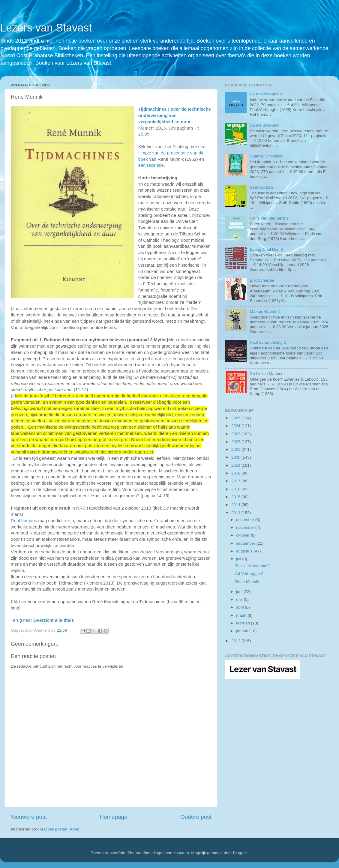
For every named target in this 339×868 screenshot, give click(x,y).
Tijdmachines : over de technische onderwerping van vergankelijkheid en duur (175, 115)
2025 (236, 418)
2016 (236, 489)
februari (244, 623)
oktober (243, 535)
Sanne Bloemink (264, 125)
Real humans (24, 521)
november (246, 527)
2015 (236, 497)
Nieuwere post (29, 817)
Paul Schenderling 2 (268, 342)
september (246, 543)
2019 (236, 465)
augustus (245, 551)
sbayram (181, 853)
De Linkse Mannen (267, 374)
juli (239, 559)
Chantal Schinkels (266, 156)
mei (240, 599)
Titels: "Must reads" (253, 566)
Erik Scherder (262, 280)
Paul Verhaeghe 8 (266, 94)
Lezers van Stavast (46, 28)
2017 (236, 481)
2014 (236, 505)
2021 (236, 449)
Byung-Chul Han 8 (266, 249)
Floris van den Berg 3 (269, 218)
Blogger (240, 853)
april (240, 607)
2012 (236, 641)
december (246, 520)
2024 (236, 426)
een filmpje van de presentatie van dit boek (172, 153)
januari (243, 631)
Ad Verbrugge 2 (249, 574)
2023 (236, 434)
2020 (236, 457)
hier (23, 602)
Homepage (113, 817)
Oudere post (196, 817)
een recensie (151, 165)
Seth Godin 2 (261, 187)
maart (242, 615)
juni (240, 592)
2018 (236, 473)
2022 (236, 442)
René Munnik (247, 582)
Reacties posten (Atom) (59, 829)
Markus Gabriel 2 (265, 311)
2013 (236, 513)
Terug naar (42, 620)
